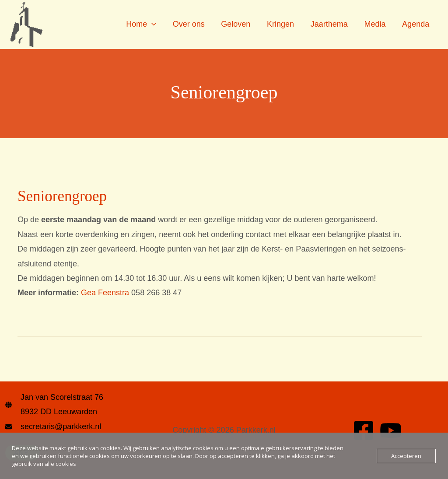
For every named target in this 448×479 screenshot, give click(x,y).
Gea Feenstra (105, 293)
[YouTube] (391, 430)
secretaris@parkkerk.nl (61, 427)
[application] (156, 24)
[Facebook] (364, 430)
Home (146, 24)
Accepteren (406, 456)
